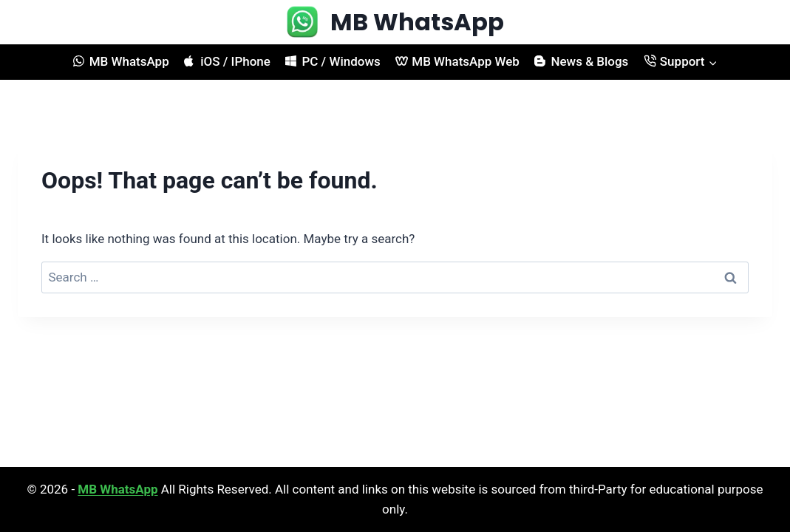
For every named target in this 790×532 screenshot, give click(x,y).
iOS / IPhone (227, 61)
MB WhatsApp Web (457, 61)
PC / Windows (333, 61)
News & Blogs (581, 61)
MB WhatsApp (121, 61)
